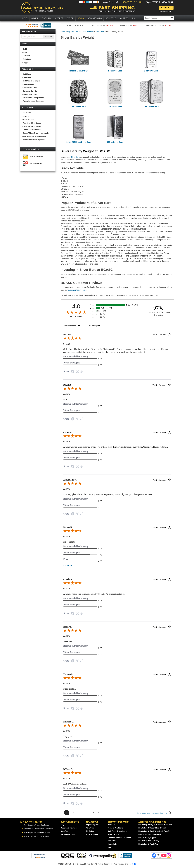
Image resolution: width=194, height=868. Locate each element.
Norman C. (117, 722)
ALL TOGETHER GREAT (75, 784)
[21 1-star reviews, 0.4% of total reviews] (117, 317)
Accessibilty (112, 844)
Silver (25, 52)
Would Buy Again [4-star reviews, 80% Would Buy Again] (71, 553)
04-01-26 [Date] (67, 779)
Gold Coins (27, 78)
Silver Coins (28, 116)
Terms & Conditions (115, 828)
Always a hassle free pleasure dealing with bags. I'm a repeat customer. (94, 594)
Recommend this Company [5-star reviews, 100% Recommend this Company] (76, 356)
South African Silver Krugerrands (36, 133)
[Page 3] (80, 813)
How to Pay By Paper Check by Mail (152, 828)
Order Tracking (92, 834)
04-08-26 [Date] (67, 442)
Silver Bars (27, 113)
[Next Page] (98, 813)
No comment (69, 542)
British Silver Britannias (32, 130)
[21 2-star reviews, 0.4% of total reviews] (117, 314)
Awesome (68, 641)
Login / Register (92, 825)
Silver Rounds (28, 120)
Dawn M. (117, 335)
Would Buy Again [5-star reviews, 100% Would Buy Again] (71, 363)
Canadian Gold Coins (31, 91)
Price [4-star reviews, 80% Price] (66, 559)
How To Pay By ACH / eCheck (150, 834)
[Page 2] (73, 813)
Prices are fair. (70, 689)
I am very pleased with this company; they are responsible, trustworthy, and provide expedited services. (108, 494)
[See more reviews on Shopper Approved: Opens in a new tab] (152, 813)
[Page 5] (94, 813)
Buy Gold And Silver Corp (84, 864)
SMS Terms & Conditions (117, 831)
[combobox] (72, 326)
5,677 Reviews (76, 316)
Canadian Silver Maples (32, 126)
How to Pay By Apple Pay (148, 844)
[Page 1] (67, 813)
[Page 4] (87, 813)
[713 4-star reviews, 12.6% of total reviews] (117, 308)
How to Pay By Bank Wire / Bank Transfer (154, 831)
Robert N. (117, 527)
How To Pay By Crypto (147, 838)
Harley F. (117, 627)
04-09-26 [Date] (67, 394)
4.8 (76, 306)
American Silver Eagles (32, 123)
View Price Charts (36, 157)
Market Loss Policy (68, 834)
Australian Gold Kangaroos (33, 101)
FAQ (62, 825)
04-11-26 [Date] (67, 344)
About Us (111, 825)
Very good (68, 736)
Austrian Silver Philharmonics (35, 136)
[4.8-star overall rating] (76, 312)
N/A (65, 399)
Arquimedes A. (117, 480)
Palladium (27, 59)
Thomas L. (117, 674)
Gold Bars (27, 74)
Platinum (26, 56)
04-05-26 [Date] (67, 636)
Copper (26, 63)
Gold (25, 49)
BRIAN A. (117, 769)
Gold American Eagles (32, 81)
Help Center (166, 8)
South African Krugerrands (33, 98)
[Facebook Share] (73, 372)
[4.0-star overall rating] (117, 531)
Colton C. (117, 432)
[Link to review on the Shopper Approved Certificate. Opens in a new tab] (82, 372)
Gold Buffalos (28, 84)
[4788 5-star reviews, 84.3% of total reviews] (117, 305)
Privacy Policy (113, 834)
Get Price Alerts (36, 164)
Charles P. (117, 579)
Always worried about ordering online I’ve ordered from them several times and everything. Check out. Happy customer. (116, 447)
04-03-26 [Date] (67, 684)
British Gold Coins (30, 94)
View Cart (90, 828)
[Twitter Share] (77, 372)
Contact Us (112, 841)
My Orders (90, 831)
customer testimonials (77, 290)
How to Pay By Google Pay (149, 841)
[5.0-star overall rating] (117, 339)
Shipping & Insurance (69, 828)
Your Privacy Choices (125, 864)
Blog (110, 847)
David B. (117, 385)
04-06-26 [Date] (67, 537)
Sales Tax (64, 831)
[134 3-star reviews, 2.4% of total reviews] (117, 311)
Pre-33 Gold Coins (30, 88)
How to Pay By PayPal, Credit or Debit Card (155, 825)
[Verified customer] (162, 335)
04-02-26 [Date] (67, 731)
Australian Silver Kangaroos (34, 140)
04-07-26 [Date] (67, 489)
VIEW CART (167, 2)
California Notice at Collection (119, 838)
